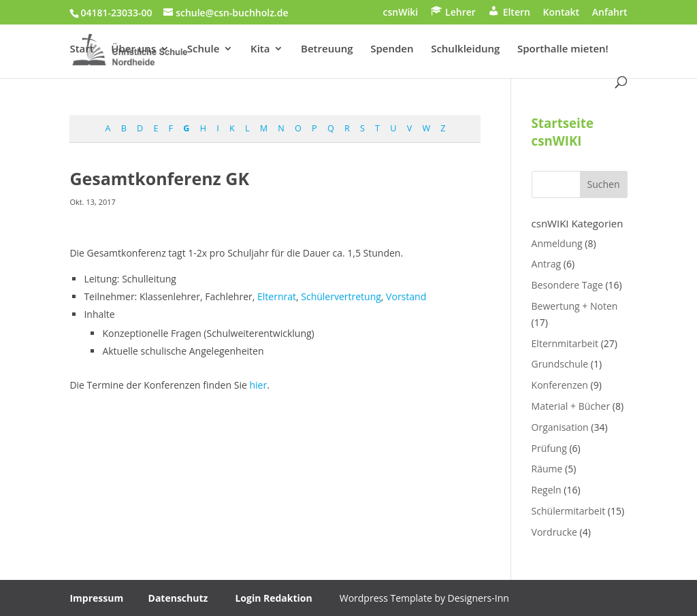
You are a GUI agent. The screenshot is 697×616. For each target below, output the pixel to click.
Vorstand (406, 296)
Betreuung (327, 49)
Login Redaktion (273, 598)
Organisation (560, 427)
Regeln (547, 490)
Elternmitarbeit (565, 343)
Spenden (392, 49)
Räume (547, 469)
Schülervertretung (341, 296)
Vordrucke (554, 532)
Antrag (547, 264)
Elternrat (277, 296)
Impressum (96, 598)
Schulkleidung (465, 49)
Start (81, 49)
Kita (260, 49)
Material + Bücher (571, 406)
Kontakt (562, 13)
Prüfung (549, 448)
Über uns (133, 49)
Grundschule (560, 364)
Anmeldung (557, 243)
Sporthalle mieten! (563, 49)
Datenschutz (178, 598)
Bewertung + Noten (575, 306)
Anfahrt (610, 13)
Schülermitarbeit (569, 511)
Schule (204, 49)
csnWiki (401, 13)
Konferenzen (560, 385)
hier (258, 385)
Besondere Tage (567, 285)
